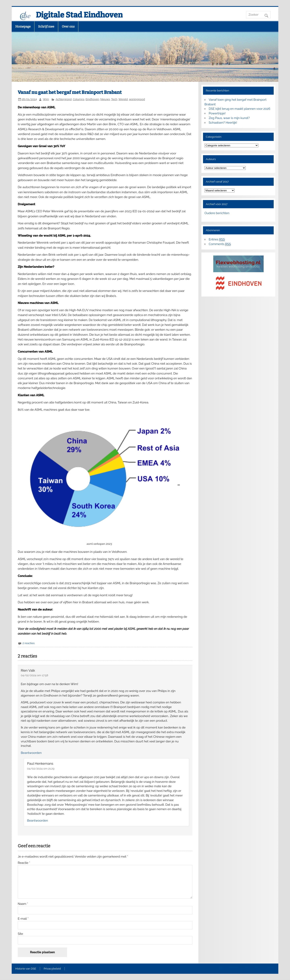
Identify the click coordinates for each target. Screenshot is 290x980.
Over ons (68, 27)
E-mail (23, 919)
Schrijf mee (46, 27)
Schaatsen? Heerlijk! (223, 123)
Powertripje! (217, 113)
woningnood (137, 99)
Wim (46, 99)
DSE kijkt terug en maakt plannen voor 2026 (240, 109)
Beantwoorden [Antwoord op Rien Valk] (31, 753)
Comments (220, 244)
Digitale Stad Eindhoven (79, 15)
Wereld (123, 99)
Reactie (24, 863)
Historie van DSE (26, 969)
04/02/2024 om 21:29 (41, 769)
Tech (114, 99)
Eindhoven (92, 99)
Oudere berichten (217, 213)
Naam (23, 904)
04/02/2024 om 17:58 (34, 675)
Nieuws (105, 99)
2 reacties (28, 643)
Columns (79, 99)
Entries (217, 240)
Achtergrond (64, 99)
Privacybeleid (52, 969)
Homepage (23, 27)
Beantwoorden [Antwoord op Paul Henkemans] (38, 821)
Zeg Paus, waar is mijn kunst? (229, 118)
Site (20, 934)
